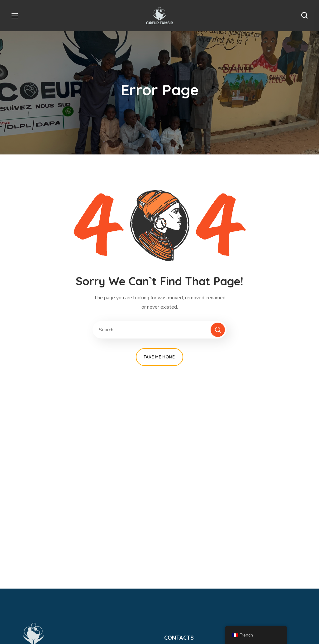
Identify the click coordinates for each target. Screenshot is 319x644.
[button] (304, 16)
